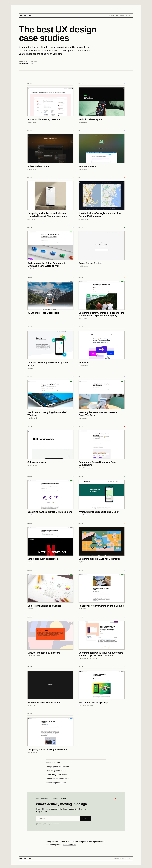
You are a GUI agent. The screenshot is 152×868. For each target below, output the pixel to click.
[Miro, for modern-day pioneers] (50, 635)
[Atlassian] (102, 345)
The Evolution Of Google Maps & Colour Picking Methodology (100, 215)
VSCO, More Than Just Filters (43, 313)
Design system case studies (58, 767)
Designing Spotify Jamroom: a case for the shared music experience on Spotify (101, 314)
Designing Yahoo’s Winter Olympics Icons (50, 512)
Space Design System (90, 263)
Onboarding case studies (56, 783)
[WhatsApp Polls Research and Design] (102, 494)
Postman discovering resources (45, 119)
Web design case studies (56, 771)
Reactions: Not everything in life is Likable (101, 606)
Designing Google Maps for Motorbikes (100, 559)
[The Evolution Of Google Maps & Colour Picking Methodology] (102, 196)
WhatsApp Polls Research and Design (99, 512)
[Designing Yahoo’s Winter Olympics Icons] (50, 494)
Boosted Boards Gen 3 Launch (44, 702)
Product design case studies (58, 779)
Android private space (90, 119)
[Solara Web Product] (50, 149)
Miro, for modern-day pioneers (44, 653)
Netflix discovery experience (43, 559)
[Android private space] (102, 102)
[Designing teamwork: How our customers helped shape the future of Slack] (102, 635)
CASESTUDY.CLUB (25, 15)
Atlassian (84, 363)
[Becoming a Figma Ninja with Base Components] (102, 445)
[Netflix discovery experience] (50, 541)
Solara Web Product (38, 166)
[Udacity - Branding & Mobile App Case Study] (50, 345)
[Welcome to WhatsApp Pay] (102, 685)
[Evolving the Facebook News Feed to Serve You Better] (102, 395)
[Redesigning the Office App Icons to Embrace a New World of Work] (50, 246)
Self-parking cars (37, 462)
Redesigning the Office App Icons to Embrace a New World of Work (47, 264)
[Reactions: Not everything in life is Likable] (102, 588)
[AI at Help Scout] (102, 149)
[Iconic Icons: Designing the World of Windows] (50, 395)
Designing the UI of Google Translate (47, 749)
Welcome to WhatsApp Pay (93, 702)
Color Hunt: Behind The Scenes (44, 606)
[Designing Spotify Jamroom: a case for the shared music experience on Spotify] (102, 295)
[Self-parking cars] (50, 445)
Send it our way (69, 845)
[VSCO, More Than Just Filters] (50, 295)
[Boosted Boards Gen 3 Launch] (50, 685)
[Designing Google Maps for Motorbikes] (102, 541)
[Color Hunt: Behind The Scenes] (50, 588)
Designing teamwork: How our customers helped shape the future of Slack (101, 654)
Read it (85, 818)
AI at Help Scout (87, 166)
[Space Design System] (102, 246)
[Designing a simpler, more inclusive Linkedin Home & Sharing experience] (50, 196)
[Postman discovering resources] (50, 102)
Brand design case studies (57, 775)
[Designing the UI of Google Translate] (50, 732)
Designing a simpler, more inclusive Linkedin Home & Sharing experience (47, 215)
